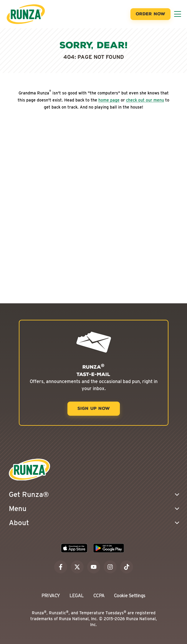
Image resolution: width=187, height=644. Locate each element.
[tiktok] (127, 567)
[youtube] (94, 567)
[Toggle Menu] (178, 14)
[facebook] (61, 567)
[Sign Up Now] (94, 409)
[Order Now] (150, 14)
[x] (77, 567)
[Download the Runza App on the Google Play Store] (109, 548)
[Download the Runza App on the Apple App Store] (74, 548)
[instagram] (110, 567)
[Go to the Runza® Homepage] (26, 14)
